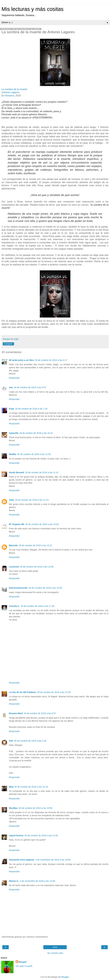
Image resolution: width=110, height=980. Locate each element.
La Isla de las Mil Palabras (23, 692)
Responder (14, 378)
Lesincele (14, 567)
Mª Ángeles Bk (17, 524)
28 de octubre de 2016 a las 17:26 (37, 606)
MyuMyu (13, 808)
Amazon (10, 96)
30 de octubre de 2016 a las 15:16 (31, 787)
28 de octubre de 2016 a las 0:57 (30, 387)
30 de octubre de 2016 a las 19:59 (35, 808)
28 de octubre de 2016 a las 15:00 (45, 588)
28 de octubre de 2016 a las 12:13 (32, 500)
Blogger (65, 977)
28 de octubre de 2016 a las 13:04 (42, 524)
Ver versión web (55, 953)
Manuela (13, 545)
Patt (11, 741)
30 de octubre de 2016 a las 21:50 (41, 835)
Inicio (55, 947)
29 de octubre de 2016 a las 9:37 (40, 713)
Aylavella (14, 433)
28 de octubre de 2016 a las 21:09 (54, 692)
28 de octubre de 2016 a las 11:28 (34, 454)
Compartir (8, 344)
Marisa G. (14, 881)
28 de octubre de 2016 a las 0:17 (51, 360)
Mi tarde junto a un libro (21, 360)
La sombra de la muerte (14, 89)
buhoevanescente (18, 588)
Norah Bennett (17, 472)
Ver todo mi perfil (24, 966)
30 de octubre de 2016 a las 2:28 (30, 741)
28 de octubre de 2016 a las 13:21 (35, 545)
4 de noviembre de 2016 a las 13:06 (37, 881)
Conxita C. (14, 606)
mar (11, 387)
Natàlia (13, 454)
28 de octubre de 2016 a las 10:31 (36, 433)
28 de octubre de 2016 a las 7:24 (31, 409)
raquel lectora (16, 835)
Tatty (11, 500)
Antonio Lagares (10, 92)
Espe (12, 409)
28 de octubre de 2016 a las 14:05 (37, 567)
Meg (11, 787)
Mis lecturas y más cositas (32, 9)
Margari (23, 962)
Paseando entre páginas (22, 860)
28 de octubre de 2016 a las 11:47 (42, 472)
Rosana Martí (16, 713)
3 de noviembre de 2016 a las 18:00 (53, 860)
